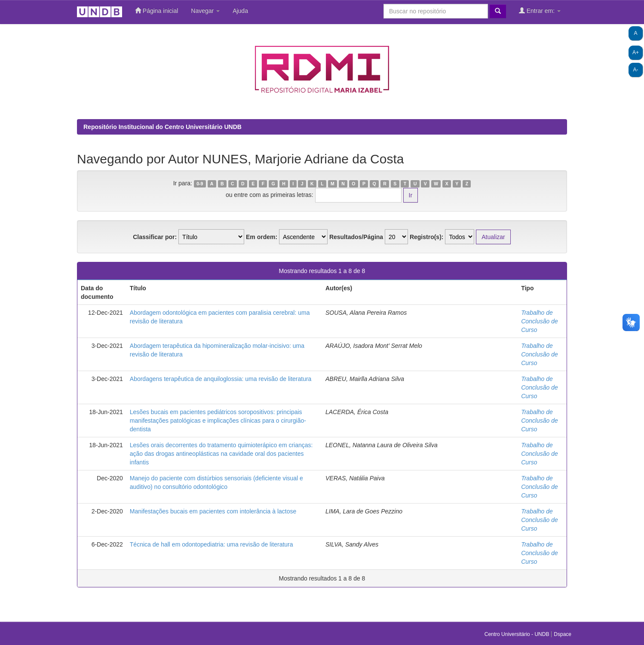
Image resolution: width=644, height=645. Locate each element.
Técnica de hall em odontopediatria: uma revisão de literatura (212, 544)
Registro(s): (427, 237)
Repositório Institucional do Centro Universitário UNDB (163, 127)
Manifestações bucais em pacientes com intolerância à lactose (213, 511)
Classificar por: (155, 237)
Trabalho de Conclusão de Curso (540, 321)
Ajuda (240, 11)
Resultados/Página (356, 237)
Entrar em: (540, 11)
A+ (636, 52)
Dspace (563, 634)
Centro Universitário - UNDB (518, 634)
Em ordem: (262, 237)
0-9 (200, 184)
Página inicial (156, 11)
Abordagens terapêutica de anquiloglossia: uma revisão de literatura (221, 379)
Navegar (205, 11)
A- (636, 70)
